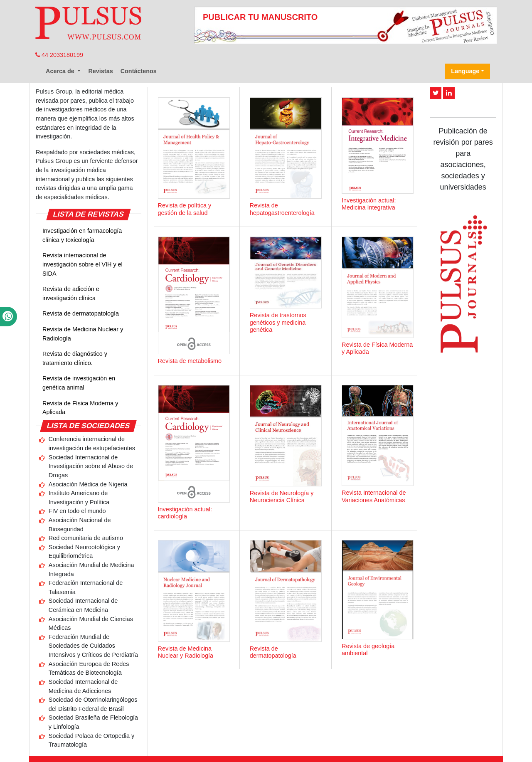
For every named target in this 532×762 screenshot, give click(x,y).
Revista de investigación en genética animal (79, 383)
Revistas (100, 71)
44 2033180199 (59, 55)
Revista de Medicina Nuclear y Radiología (83, 334)
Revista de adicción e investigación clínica (71, 293)
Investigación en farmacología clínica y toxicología (82, 235)
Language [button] (465, 71)
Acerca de (61, 71)
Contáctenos (139, 71)
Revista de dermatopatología (81, 313)
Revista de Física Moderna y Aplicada (80, 408)
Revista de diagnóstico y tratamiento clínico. (75, 358)
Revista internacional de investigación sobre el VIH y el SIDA (83, 264)
